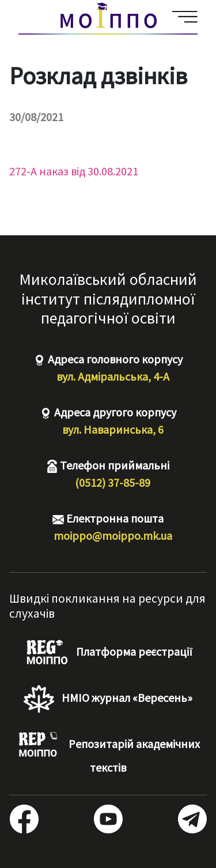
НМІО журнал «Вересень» (108, 699)
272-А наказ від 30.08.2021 (74, 171)
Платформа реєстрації (108, 653)
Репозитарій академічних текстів (108, 753)
